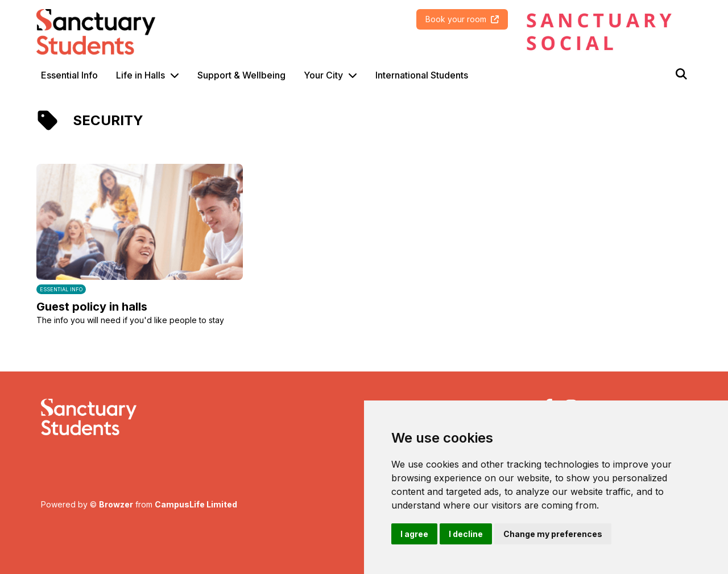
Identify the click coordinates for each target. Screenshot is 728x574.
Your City (323, 75)
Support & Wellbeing (241, 75)
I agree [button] (414, 534)
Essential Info (69, 75)
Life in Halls (140, 75)
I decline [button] (466, 534)
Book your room (462, 19)
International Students (422, 75)
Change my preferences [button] (553, 534)
